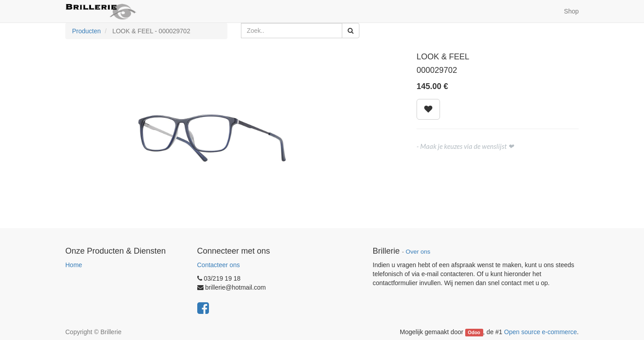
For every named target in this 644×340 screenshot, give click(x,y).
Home (74, 265)
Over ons (418, 252)
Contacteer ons (219, 265)
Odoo (474, 332)
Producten (86, 31)
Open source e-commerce (540, 332)
